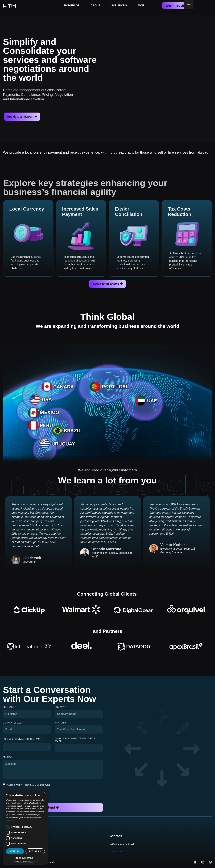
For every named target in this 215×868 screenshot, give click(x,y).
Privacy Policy (116, 853)
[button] (25, 858)
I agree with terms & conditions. (28, 786)
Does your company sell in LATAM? (22, 740)
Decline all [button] (35, 851)
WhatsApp (60, 724)
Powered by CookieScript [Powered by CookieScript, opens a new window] (25, 862)
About (95, 6)
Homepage (72, 6)
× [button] (44, 793)
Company (60, 708)
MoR (141, 6)
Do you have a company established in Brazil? (75, 741)
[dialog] (25, 827)
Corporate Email (12, 724)
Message (8, 758)
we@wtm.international (121, 846)
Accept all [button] (15, 851)
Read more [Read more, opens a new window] (11, 821)
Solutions (119, 6)
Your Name (9, 708)
